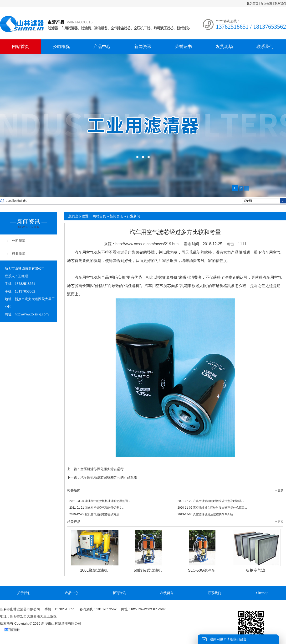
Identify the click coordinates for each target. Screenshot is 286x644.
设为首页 (253, 4)
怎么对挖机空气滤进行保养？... (97, 508)
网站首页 (20, 47)
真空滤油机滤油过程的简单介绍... (207, 514)
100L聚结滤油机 (16, 201)
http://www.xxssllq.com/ (32, 314)
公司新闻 (19, 241)
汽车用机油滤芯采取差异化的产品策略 (109, 477)
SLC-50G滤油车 (202, 570)
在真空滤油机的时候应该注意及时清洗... (211, 501)
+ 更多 (279, 490)
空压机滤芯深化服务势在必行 (102, 469)
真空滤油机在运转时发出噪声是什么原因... (212, 508)
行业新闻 (133, 216)
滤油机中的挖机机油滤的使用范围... (100, 501)
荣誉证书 (184, 47)
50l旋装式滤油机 (148, 570)
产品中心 (102, 47)
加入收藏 (266, 4)
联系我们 (280, 4)
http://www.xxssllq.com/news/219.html (147, 244)
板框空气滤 (255, 570)
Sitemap (262, 593)
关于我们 (24, 593)
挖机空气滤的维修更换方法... (95, 514)
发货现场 (224, 47)
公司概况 (61, 47)
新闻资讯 (143, 47)
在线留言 (167, 593)
